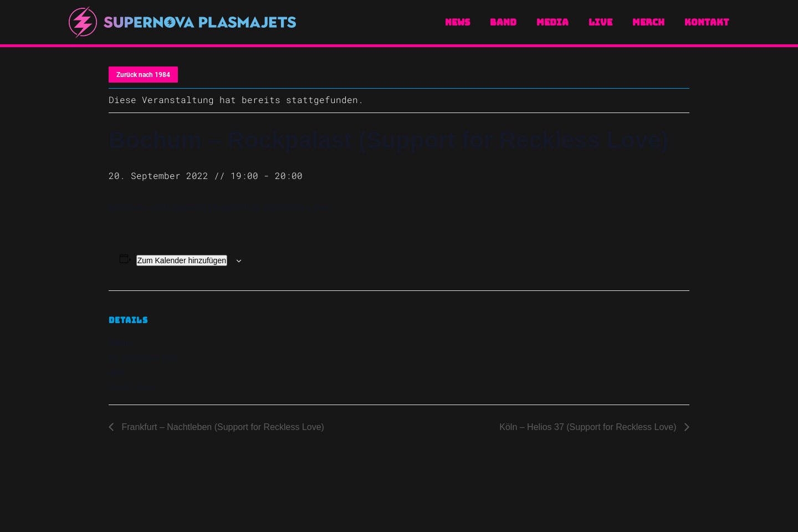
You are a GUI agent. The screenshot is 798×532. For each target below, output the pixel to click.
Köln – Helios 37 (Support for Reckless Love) (589, 427)
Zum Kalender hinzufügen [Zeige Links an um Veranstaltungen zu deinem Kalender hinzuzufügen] (182, 260)
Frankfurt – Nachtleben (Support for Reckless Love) (222, 427)
